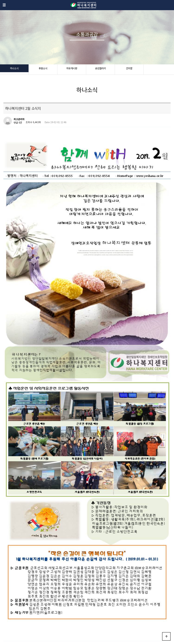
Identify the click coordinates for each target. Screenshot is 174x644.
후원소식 (43, 69)
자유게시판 (72, 69)
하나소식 (14, 69)
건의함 (129, 69)
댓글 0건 (18, 123)
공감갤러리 (101, 69)
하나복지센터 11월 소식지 (31, 544)
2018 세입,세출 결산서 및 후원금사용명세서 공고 (42, 536)
